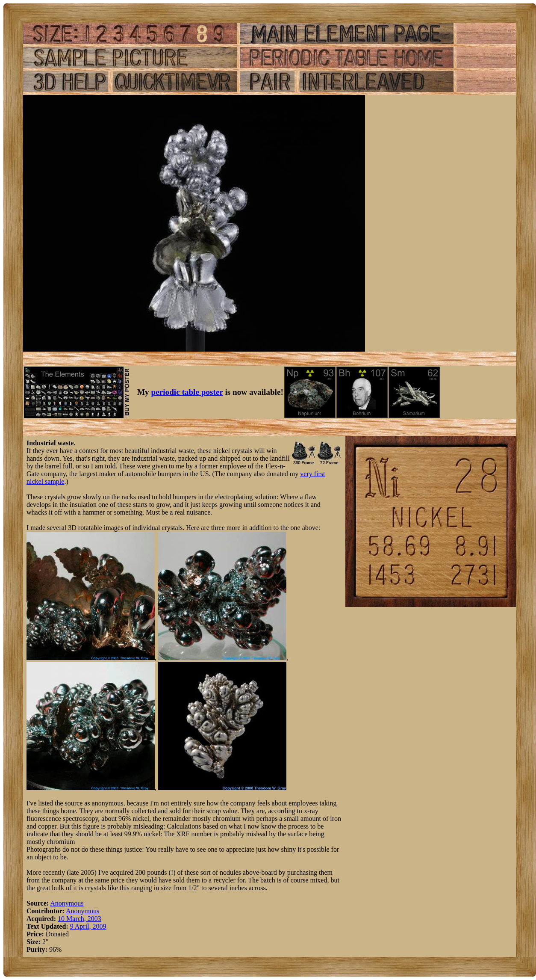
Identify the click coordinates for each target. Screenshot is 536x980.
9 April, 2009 (88, 926)
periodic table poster (187, 392)
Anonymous (67, 903)
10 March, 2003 (80, 919)
